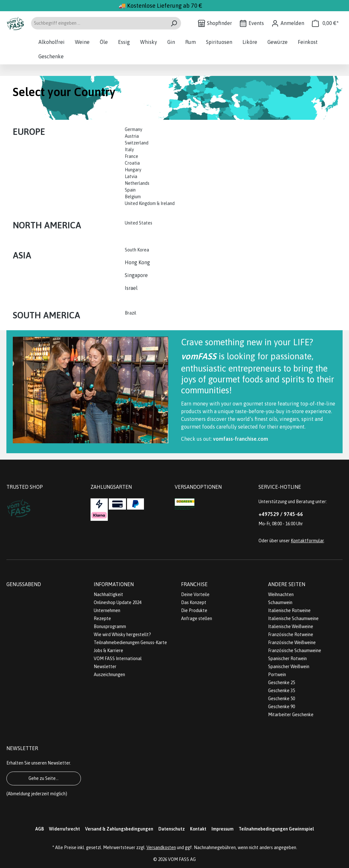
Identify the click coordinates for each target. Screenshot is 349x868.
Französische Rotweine (291, 635)
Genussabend (24, 584)
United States (139, 223)
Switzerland (137, 143)
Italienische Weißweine (291, 626)
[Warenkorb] (325, 23)
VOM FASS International (118, 659)
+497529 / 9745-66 (281, 514)
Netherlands (137, 183)
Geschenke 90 (282, 707)
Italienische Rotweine (289, 610)
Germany (134, 129)
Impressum (222, 829)
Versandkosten (161, 848)
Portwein (277, 675)
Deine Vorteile (195, 594)
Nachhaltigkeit (108, 594)
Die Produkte (194, 610)
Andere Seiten (287, 584)
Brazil (131, 313)
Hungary (133, 170)
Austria (132, 136)
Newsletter (105, 667)
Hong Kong (137, 262)
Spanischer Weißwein (289, 667)
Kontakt (198, 829)
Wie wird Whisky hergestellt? (122, 635)
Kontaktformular (307, 541)
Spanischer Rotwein (287, 659)
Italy (129, 150)
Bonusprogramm (110, 626)
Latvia (131, 176)
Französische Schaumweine (295, 651)
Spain (130, 190)
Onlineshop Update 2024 (118, 602)
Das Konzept (194, 602)
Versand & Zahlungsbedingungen (119, 829)
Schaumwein (280, 602)
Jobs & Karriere (108, 651)
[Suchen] (174, 23)
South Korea (137, 250)
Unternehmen (107, 610)
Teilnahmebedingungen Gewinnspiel (276, 829)
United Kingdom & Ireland (150, 203)
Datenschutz (172, 829)
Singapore (137, 275)
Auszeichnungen (109, 675)
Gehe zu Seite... (44, 778)
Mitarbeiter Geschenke (291, 715)
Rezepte (102, 618)
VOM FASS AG (182, 859)
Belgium (133, 197)
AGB (40, 829)
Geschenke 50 (282, 699)
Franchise (194, 584)
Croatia (132, 163)
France (131, 156)
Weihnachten (281, 594)
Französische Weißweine (292, 643)
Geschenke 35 (282, 691)
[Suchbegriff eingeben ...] (99, 23)
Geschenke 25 (282, 683)
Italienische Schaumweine (293, 618)
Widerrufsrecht (64, 829)
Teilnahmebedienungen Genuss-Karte (130, 643)
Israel (131, 288)
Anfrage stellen (197, 618)
